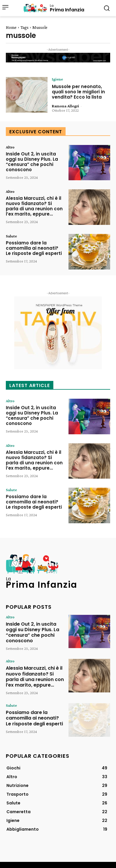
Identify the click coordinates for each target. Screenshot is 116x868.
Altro (10, 147)
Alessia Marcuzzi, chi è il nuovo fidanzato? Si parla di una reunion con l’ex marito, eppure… (34, 206)
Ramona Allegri (65, 106)
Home (11, 27)
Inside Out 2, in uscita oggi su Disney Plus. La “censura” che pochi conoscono (32, 162)
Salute (11, 236)
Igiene (57, 79)
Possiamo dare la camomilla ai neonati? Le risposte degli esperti (34, 248)
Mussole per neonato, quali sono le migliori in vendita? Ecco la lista (78, 92)
